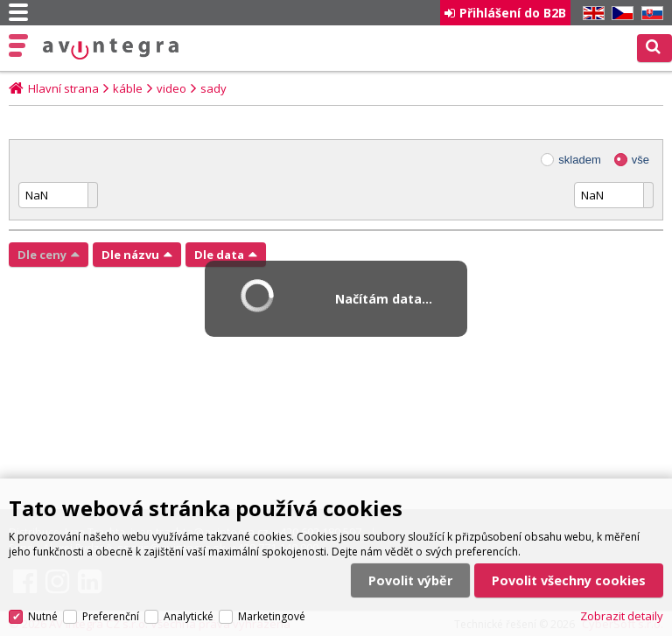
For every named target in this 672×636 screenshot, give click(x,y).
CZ (619, 14)
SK (649, 14)
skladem (579, 160)
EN (591, 14)
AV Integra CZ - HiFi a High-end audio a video (111, 49)
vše (640, 160)
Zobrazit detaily (622, 616)
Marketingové (272, 616)
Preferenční (111, 616)
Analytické (189, 616)
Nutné (43, 616)
